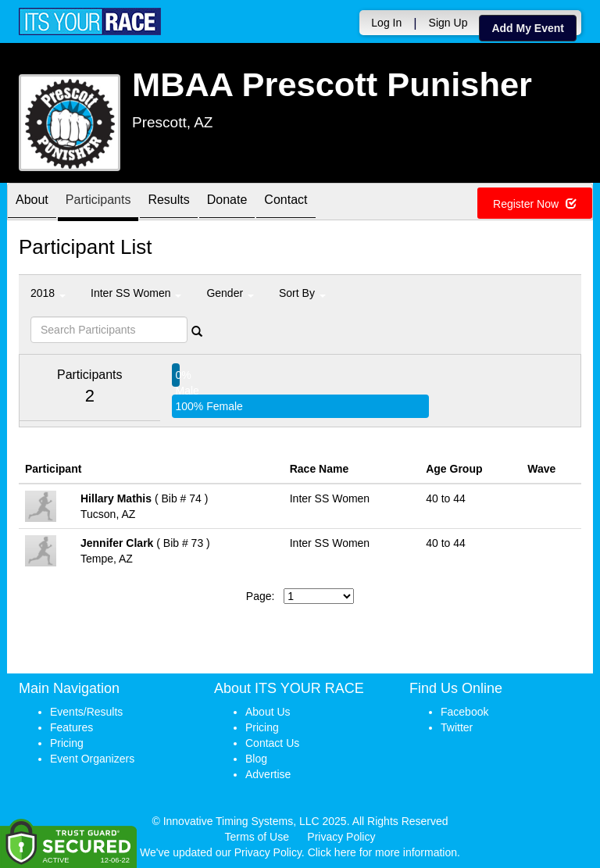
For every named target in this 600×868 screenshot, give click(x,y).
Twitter (457, 727)
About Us (268, 712)
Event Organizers (92, 759)
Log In (386, 23)
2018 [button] (48, 293)
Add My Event (528, 28)
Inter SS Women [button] (136, 293)
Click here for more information (382, 852)
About (32, 203)
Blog (256, 759)
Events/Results (86, 712)
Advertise (268, 774)
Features (71, 727)
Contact (286, 203)
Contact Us (272, 743)
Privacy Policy (341, 837)
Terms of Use (257, 837)
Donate (227, 203)
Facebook (464, 712)
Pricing (67, 743)
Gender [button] (230, 293)
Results (168, 203)
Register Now (535, 204)
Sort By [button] (302, 293)
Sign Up (448, 23)
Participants (98, 203)
